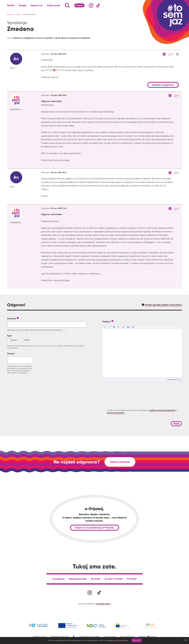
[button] (105, 327)
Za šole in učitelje (114, 579)
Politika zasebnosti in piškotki (89, 636)
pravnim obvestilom (116, 413)
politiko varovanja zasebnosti (119, 640)
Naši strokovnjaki (78, 579)
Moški (27, 340)
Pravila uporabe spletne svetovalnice (163, 305)
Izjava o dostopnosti (127, 636)
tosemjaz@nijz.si (103, 604)
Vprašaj (22, 5)
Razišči (11, 5)
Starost (11, 353)
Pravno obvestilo (110, 636)
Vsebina (106, 322)
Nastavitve (137, 640)
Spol (9, 336)
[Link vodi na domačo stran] (171, 15)
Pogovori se (37, 5)
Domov (10, 14)
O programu (59, 579)
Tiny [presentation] (178, 380)
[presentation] (105, 327)
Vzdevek (11, 319)
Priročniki (132, 579)
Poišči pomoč (54, 5)
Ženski (14, 340)
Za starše (96, 579)
